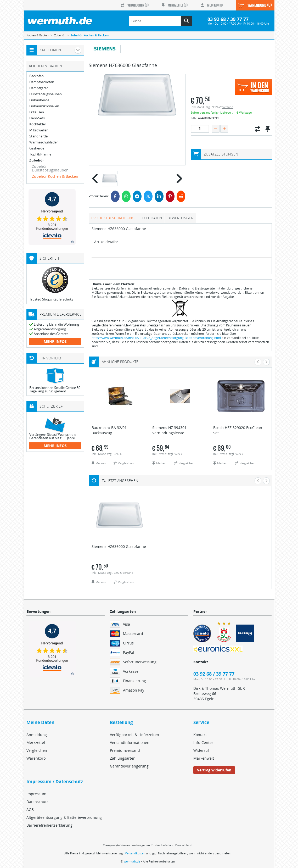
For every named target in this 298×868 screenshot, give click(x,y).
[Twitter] (148, 196)
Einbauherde (39, 100)
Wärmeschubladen (44, 142)
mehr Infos (55, 341)
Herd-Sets (37, 118)
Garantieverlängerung (129, 766)
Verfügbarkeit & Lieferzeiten (134, 735)
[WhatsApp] (126, 196)
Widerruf (201, 750)
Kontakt (200, 735)
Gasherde (37, 148)
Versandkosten (135, 853)
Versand (228, 107)
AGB (30, 809)
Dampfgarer (39, 88)
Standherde (38, 136)
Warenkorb (36, 758)
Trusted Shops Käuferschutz (51, 299)
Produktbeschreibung (113, 218)
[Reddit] (181, 196)
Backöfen (36, 76)
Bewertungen (181, 218)
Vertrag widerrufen (214, 770)
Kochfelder (38, 124)
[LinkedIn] (159, 196)
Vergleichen (37, 750)
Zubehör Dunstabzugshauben (50, 168)
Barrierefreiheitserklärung (49, 825)
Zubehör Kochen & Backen (55, 176)
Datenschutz (37, 802)
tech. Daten (151, 218)
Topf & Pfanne (40, 154)
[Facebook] (115, 196)
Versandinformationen (130, 742)
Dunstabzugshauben (46, 94)
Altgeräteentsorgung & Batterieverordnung (64, 817)
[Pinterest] (170, 196)
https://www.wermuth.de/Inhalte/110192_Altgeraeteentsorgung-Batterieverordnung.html (156, 338)
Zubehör (37, 160)
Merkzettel (36, 742)
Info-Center (203, 742)
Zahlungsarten (123, 758)
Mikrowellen (39, 130)
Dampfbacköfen (42, 82)
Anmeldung (37, 735)
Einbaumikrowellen (44, 106)
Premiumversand (125, 750)
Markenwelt (204, 758)
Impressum (36, 794)
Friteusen (37, 112)
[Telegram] (137, 196)
